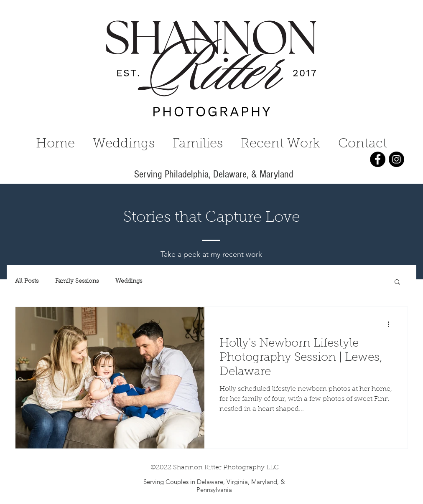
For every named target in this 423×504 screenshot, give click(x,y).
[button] (397, 282)
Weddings (129, 281)
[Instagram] (396, 159)
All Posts (27, 281)
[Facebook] (378, 159)
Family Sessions (77, 281)
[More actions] (391, 324)
